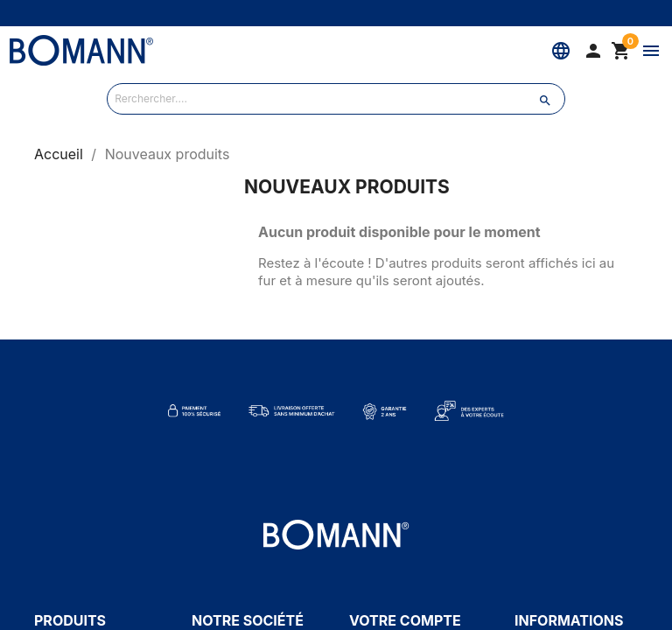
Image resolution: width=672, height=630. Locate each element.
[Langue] (561, 51)
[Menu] (651, 51)
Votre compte (405, 620)
